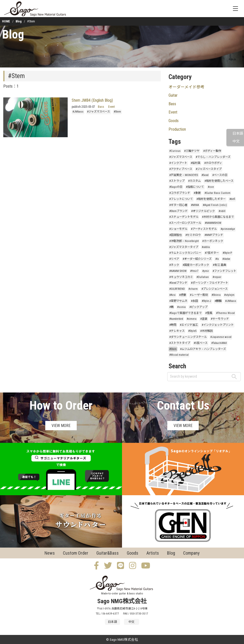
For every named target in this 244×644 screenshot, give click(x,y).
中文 (236, 141)
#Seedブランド (178, 283)
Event (111, 107)
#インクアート (178, 163)
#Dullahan (203, 277)
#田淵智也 (176, 235)
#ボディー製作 (212, 151)
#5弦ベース (201, 343)
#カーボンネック (213, 241)
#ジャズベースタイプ (209, 169)
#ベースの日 (220, 175)
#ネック (174, 265)
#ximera (192, 319)
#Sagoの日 (176, 187)
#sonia (181, 307)
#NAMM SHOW (178, 271)
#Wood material (179, 355)
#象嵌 (197, 193)
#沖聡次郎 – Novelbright (184, 241)
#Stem (117, 112)
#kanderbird (176, 319)
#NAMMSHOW (213, 223)
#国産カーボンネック (196, 265)
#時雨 (173, 325)
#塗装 (204, 319)
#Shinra (216, 295)
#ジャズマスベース (98, 112)
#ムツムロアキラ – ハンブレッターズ (203, 349)
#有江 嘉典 (219, 265)
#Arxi (172, 295)
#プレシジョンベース (215, 289)
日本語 (238, 134)
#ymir (206, 271)
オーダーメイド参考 (187, 87)
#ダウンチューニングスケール (188, 337)
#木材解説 (207, 331)
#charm (193, 289)
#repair (217, 277)
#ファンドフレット (224, 271)
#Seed (205, 175)
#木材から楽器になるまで (218, 217)
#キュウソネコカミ (181, 277)
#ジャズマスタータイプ (184, 247)
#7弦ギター (212, 253)
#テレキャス (177, 331)
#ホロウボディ (213, 163)
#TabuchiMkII (219, 343)
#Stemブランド (178, 211)
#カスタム (194, 181)
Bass (101, 107)
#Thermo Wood (225, 313)
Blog (19, 21)
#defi (232, 199)
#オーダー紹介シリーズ (197, 259)
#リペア (174, 259)
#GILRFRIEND (177, 289)
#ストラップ (177, 181)
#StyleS (192, 331)
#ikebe (226, 259)
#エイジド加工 (189, 325)
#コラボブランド (180, 193)
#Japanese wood (221, 337)
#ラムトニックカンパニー (185, 253)
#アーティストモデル (204, 229)
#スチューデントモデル (184, 217)
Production (177, 129)
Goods (174, 121)
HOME (6, 21)
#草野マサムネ (178, 301)
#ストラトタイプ (180, 343)
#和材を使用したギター (211, 199)
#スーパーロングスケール (185, 223)
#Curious (175, 151)
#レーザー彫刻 (199, 295)
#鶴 (171, 307)
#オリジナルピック (203, 211)
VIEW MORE (61, 426)
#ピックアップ (198, 307)
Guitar (173, 95)
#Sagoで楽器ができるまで (186, 313)
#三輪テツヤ (192, 151)
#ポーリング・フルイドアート (210, 283)
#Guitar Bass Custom (217, 193)
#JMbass (78, 112)
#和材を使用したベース (219, 181)
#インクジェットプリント (218, 325)
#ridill (222, 211)
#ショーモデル (178, 229)
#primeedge (228, 229)
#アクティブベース (181, 169)
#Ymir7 (194, 271)
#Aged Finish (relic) (215, 205)
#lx (217, 259)
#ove (211, 187)
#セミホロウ (193, 235)
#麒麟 (218, 301)
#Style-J (206, 301)
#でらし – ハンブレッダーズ (213, 157)
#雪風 (209, 313)
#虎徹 (183, 295)
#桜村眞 (196, 163)
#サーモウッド (220, 319)
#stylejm (229, 295)
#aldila (206, 247)
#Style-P (227, 253)
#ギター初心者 (178, 205)
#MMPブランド (214, 235)
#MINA (195, 205)
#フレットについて (181, 199)
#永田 (194, 301)
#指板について (195, 187)
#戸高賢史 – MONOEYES (184, 175)
